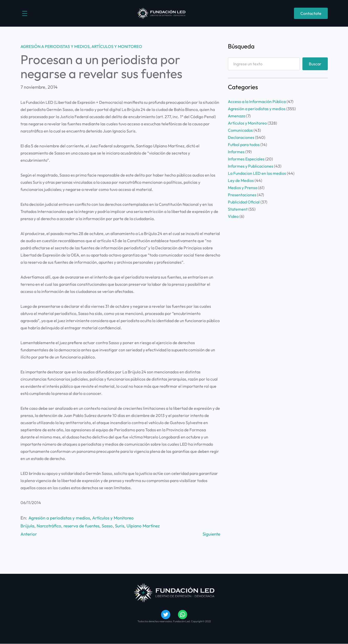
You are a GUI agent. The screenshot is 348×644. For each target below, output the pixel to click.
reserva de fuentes (84, 526)
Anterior (29, 534)
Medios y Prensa (243, 188)
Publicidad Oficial (244, 202)
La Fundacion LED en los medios (257, 173)
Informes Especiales (246, 159)
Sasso (111, 526)
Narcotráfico (49, 526)
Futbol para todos (244, 145)
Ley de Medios (241, 180)
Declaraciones (241, 137)
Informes (236, 152)
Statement (238, 209)
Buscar (315, 64)
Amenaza (237, 116)
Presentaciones (242, 195)
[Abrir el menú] (25, 13)
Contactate (311, 13)
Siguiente (211, 534)
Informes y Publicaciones (251, 166)
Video (233, 216)
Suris (124, 526)
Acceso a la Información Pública (257, 101)
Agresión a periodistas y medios (55, 46)
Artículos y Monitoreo (117, 46)
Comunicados (240, 130)
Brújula (27, 526)
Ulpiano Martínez (148, 526)
